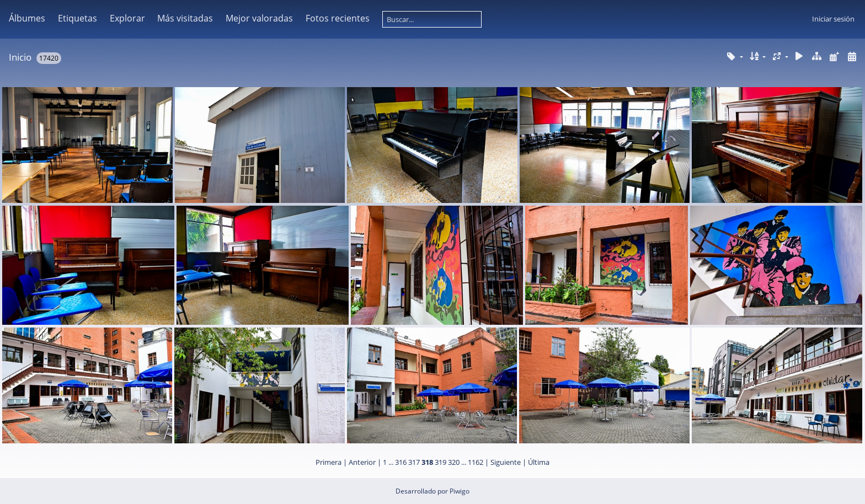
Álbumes (27, 18)
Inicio (20, 57)
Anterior (362, 462)
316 (401, 462)
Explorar (127, 18)
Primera (329, 462)
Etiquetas (78, 18)
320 (454, 462)
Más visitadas (185, 18)
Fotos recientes (338, 18)
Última (539, 462)
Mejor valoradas (259, 18)
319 (440, 462)
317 (414, 462)
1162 (476, 462)
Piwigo (460, 491)
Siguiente (506, 462)
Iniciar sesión (833, 19)
